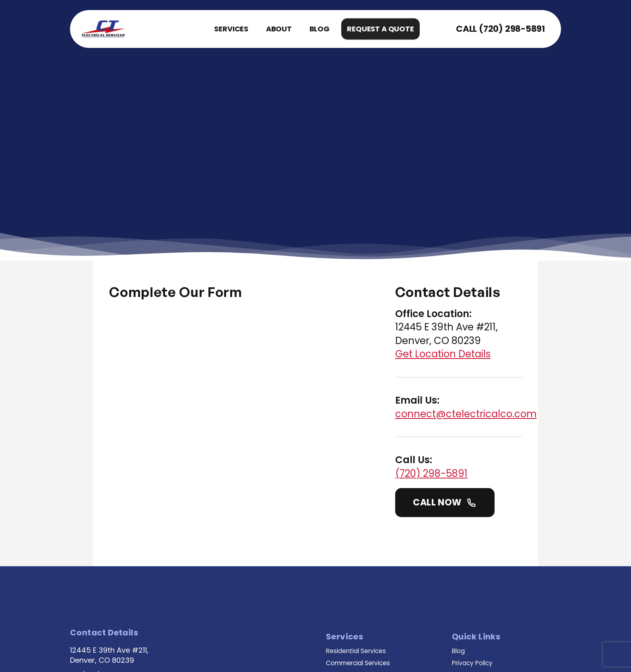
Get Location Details (456, 261)
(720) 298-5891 (509, 29)
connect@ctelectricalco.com (479, 321)
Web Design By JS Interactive (258, 652)
